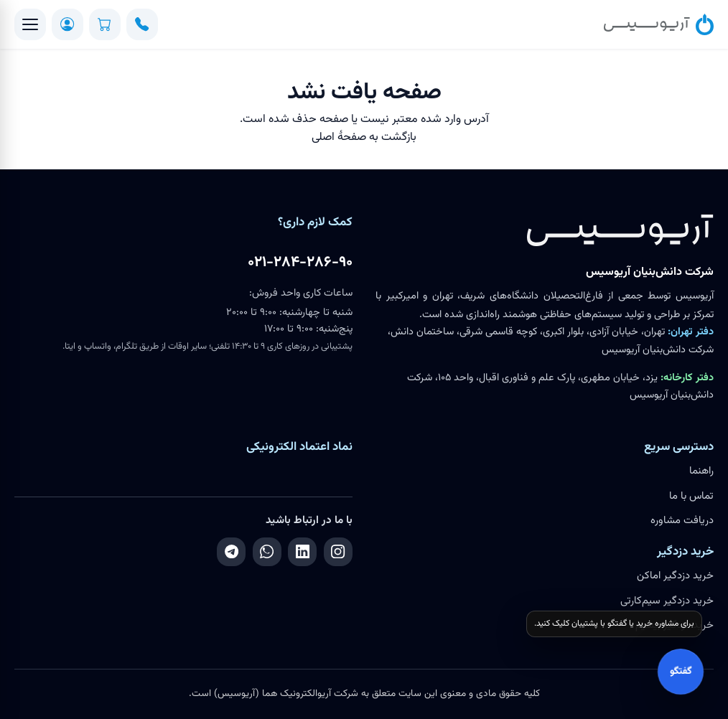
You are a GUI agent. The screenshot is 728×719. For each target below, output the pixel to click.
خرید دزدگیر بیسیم (675, 625)
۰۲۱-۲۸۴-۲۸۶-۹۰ (300, 263)
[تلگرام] (231, 552)
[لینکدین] (302, 552)
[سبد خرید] (105, 24)
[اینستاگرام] (338, 552)
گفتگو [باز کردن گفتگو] (681, 672)
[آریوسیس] (659, 24)
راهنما (701, 471)
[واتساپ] (267, 552)
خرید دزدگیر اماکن (675, 576)
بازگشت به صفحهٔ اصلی (364, 137)
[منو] (30, 24)
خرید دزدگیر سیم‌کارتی (667, 601)
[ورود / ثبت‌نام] (67, 24)
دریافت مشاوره (682, 521)
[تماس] (142, 24)
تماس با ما (691, 496)
